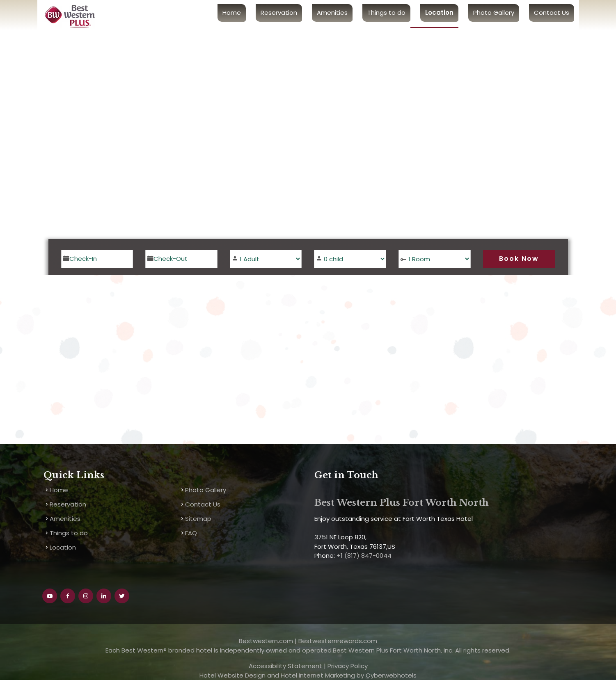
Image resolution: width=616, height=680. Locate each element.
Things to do (386, 13)
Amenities (332, 13)
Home (232, 13)
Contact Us (552, 13)
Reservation (279, 13)
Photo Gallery (494, 13)
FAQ (191, 533)
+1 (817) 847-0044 (363, 556)
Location (439, 13)
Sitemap (198, 519)
